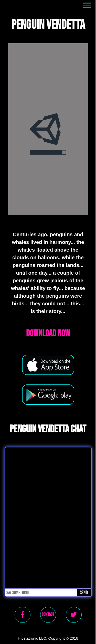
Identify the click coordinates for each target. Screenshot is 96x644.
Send (84, 593)
